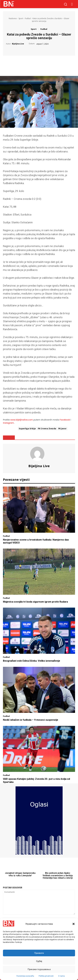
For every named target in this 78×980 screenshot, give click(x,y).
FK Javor (62, 429)
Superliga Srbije (27, 429)
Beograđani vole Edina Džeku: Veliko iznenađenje (32, 661)
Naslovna (13, 18)
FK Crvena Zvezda (47, 429)
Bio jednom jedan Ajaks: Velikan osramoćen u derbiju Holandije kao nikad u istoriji (58, 876)
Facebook (65, 420)
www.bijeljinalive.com (22, 420)
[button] (74, 924)
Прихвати (39, 953)
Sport (21, 18)
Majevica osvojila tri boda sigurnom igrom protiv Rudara (35, 602)
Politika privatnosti (46, 976)
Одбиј (39, 961)
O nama (61, 976)
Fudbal (28, 18)
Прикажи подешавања (39, 969)
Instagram (8, 423)
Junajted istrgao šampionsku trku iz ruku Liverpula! (20, 874)
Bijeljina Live (18, 44)
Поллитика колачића (25, 976)
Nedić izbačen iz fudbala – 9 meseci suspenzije (31, 720)
